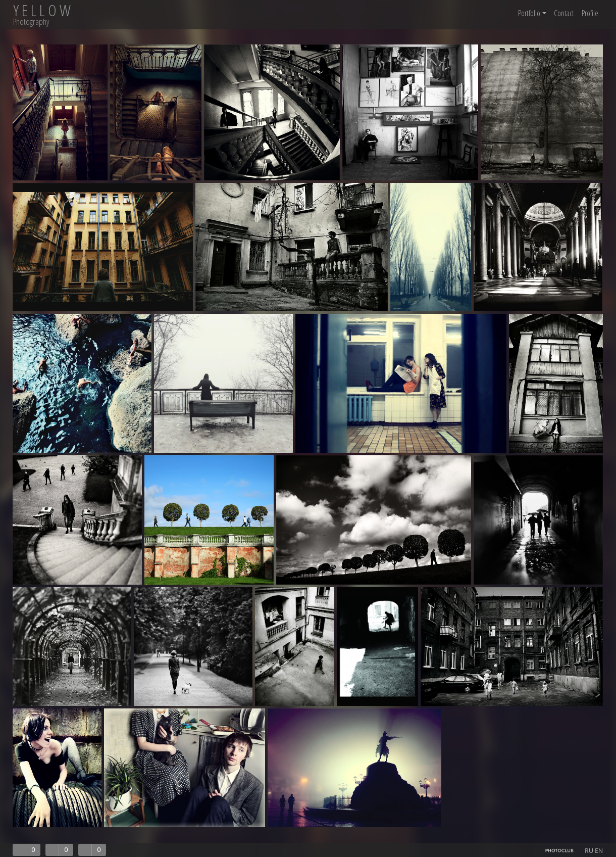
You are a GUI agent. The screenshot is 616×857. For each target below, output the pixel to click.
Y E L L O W (42, 10)
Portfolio (532, 13)
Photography (31, 21)
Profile (590, 13)
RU (589, 851)
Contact (564, 13)
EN (599, 851)
